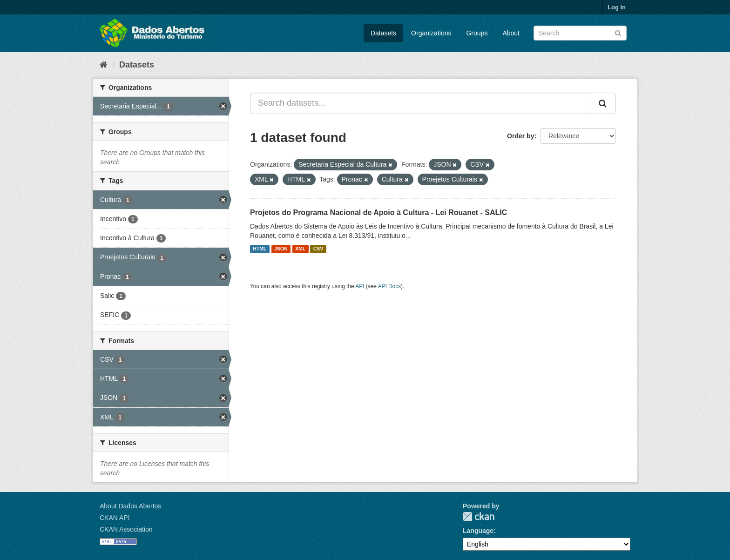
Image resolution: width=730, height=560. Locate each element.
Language (478, 531)
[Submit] (618, 32)
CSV (318, 249)
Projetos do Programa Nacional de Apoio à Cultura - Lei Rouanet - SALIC (379, 213)
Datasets (383, 33)
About (511, 33)
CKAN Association (126, 529)
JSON (281, 249)
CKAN (479, 516)
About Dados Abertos (130, 506)
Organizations (431, 33)
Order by (520, 136)
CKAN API (115, 518)
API (360, 286)
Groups (477, 33)
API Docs (390, 286)
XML (300, 249)
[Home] (104, 65)
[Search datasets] (580, 33)
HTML (260, 249)
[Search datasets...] (421, 103)
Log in (617, 7)
